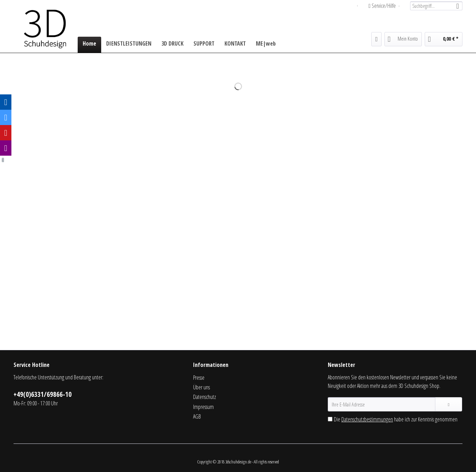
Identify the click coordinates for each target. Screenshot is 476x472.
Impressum (203, 407)
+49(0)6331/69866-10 (43, 394)
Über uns (201, 387)
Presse (199, 378)
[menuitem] (434, 6)
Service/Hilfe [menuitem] (383, 6)
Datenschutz (205, 397)
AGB (197, 416)
